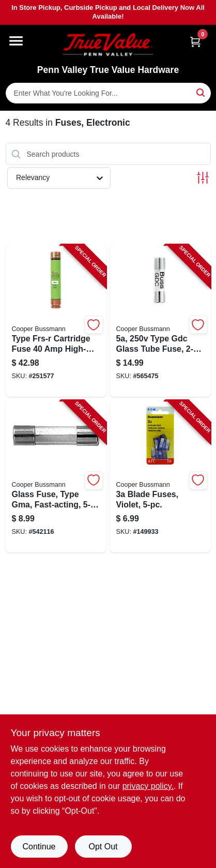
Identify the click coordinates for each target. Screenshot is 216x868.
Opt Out (103, 847)
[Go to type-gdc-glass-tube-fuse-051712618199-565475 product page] (160, 321)
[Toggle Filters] (203, 178)
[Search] (201, 92)
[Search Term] (108, 93)
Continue (39, 847)
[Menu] (16, 41)
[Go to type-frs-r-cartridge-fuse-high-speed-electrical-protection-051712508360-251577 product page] (56, 321)
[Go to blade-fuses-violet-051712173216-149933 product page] (160, 476)
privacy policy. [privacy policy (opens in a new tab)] (148, 786)
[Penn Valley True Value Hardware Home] (108, 45)
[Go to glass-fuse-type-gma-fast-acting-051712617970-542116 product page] (56, 476)
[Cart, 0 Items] (195, 42)
